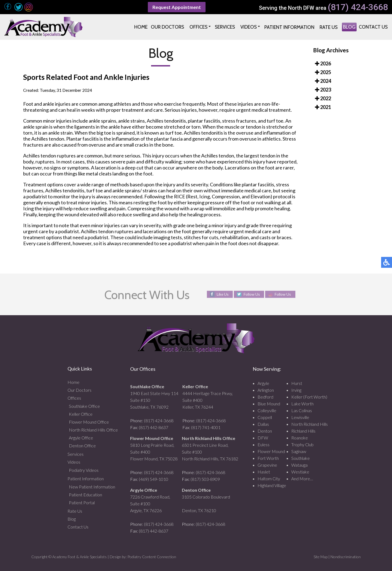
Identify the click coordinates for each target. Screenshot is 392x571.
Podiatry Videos (84, 470)
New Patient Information (92, 487)
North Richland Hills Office (93, 430)
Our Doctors (79, 390)
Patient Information (86, 479)
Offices (74, 398)
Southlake (301, 458)
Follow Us (252, 294)
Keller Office (81, 414)
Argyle (263, 383)
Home (73, 382)
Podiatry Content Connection (152, 557)
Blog (72, 519)
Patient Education (85, 495)
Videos (74, 462)
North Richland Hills (310, 424)
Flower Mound (271, 451)
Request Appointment (177, 7)
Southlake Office (84, 406)
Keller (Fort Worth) (309, 397)
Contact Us (78, 527)
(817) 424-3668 (358, 7)
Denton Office (82, 446)
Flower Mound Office (89, 422)
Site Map (321, 557)
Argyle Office (81, 438)
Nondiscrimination (346, 557)
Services (76, 454)
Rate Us (75, 511)
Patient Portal (82, 502)
